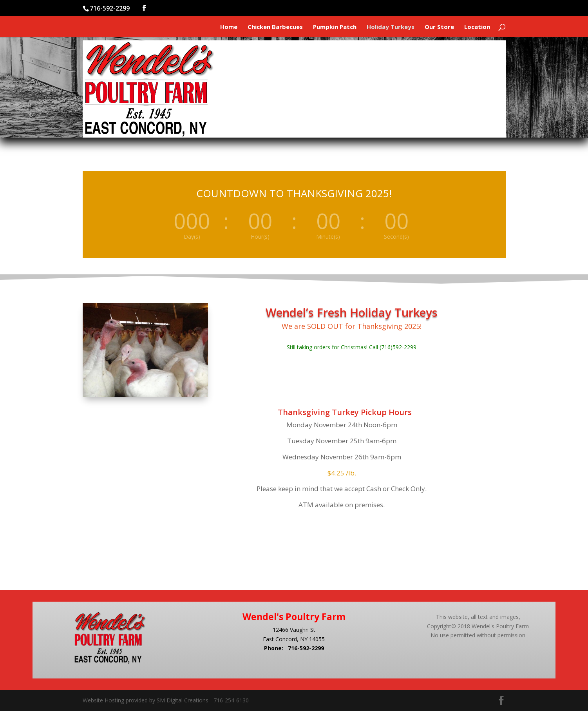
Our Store (439, 27)
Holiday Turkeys (391, 27)
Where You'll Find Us (458, 84)
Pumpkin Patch (335, 27)
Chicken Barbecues (275, 27)
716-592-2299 (306, 648)
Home (229, 27)
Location (477, 27)
